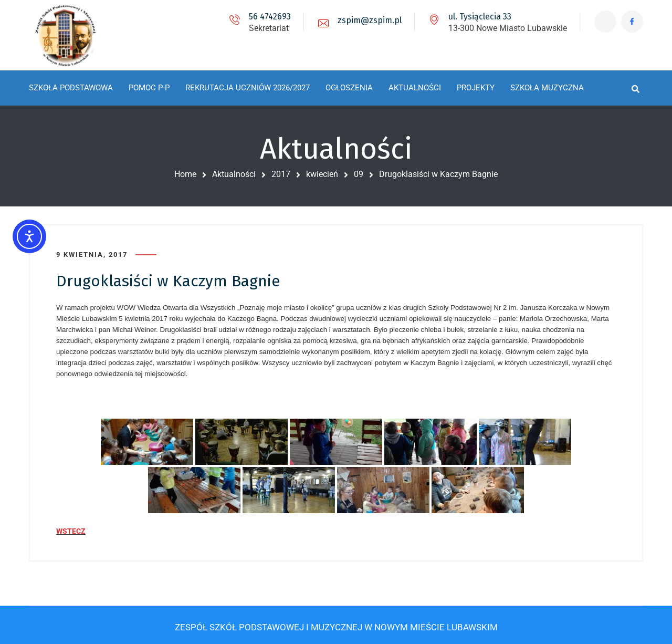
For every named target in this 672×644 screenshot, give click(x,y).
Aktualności (234, 174)
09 (359, 174)
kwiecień (322, 174)
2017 (281, 174)
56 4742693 (267, 17)
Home (185, 174)
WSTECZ (71, 529)
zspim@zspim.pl (366, 20)
